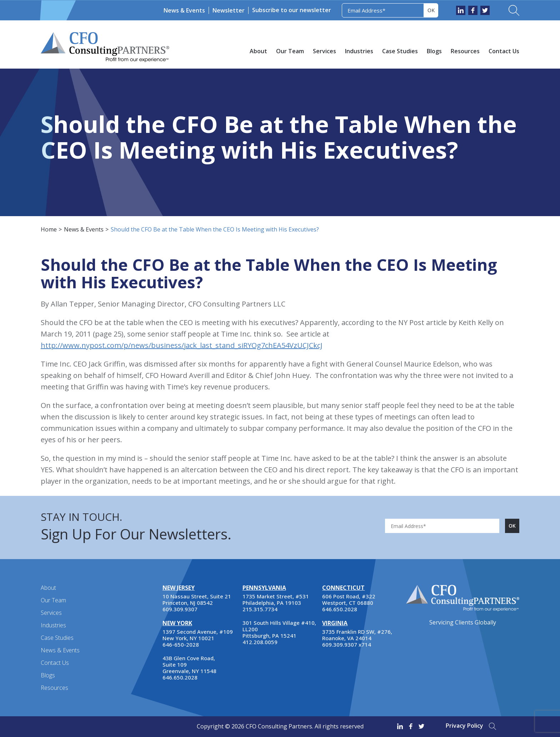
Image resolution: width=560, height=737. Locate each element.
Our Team (290, 51)
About (258, 51)
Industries (359, 51)
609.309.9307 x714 (347, 644)
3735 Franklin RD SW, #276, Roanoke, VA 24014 (357, 635)
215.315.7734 (260, 609)
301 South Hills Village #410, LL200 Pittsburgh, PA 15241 (279, 629)
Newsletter (229, 10)
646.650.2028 (180, 677)
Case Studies (400, 51)
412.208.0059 (260, 642)
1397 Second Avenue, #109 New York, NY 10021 (198, 635)
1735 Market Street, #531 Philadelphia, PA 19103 (276, 599)
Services (324, 51)
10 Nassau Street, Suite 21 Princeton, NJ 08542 (197, 599)
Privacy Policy (464, 726)
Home (49, 229)
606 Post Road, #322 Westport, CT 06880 (349, 599)
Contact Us (504, 51)
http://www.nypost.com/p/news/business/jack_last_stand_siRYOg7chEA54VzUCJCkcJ (182, 345)
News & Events (184, 10)
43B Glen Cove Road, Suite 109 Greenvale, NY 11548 (189, 664)
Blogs (434, 51)
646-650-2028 (181, 644)
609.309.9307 (180, 609)
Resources (465, 51)
